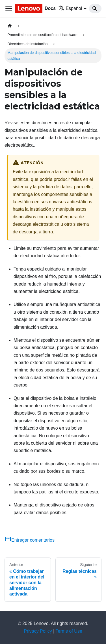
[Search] (95, 9)
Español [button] (70, 8)
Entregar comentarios (30, 540)
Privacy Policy (38, 631)
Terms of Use (69, 631)
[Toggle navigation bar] (9, 9)
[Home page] (10, 26)
